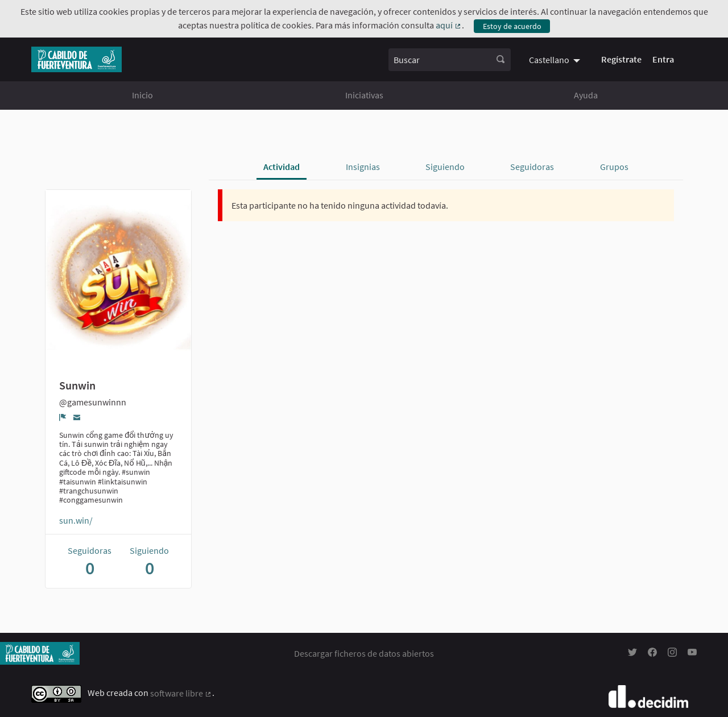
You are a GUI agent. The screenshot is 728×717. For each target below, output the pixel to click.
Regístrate (621, 59)
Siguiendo (445, 167)
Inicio (142, 95)
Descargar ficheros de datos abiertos (364, 653)
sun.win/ (76, 520)
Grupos (614, 167)
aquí (449, 25)
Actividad (282, 167)
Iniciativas (364, 95)
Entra (663, 59)
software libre (181, 693)
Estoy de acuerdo (512, 26)
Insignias (363, 167)
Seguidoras (532, 167)
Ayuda (586, 95)
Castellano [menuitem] (549, 60)
